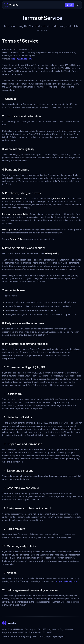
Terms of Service (10, 636)
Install (70, 5)
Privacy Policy (25, 636)
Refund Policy (39, 636)
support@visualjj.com (21, 59)
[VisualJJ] (11, 5)
